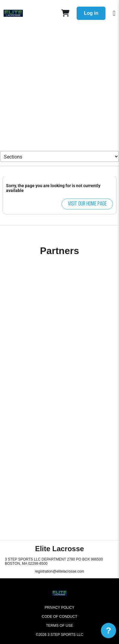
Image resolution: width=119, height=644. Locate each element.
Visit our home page (87, 204)
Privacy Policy (60, 608)
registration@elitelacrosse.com (59, 571)
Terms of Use (59, 626)
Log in (91, 13)
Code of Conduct (59, 617)
